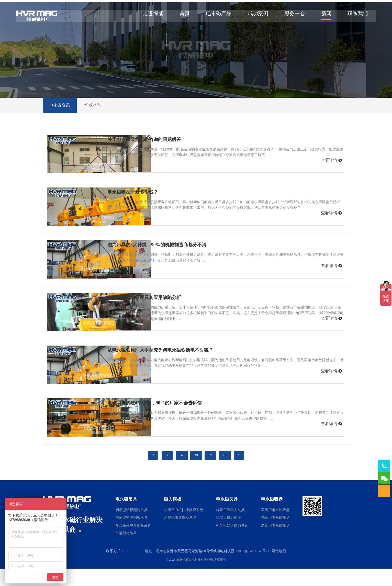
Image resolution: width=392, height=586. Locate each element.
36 (167, 473)
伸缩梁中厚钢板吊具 (131, 535)
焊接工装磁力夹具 (230, 527)
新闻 (323, 15)
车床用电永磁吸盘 (275, 527)
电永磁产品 (215, 15)
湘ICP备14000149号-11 (253, 568)
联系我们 (354, 15)
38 (196, 473)
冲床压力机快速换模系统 (184, 527)
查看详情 (331, 178)
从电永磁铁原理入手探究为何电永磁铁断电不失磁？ (172, 368)
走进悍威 (150, 15)
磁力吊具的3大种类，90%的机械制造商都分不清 (169, 262)
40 (225, 473)
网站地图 (279, 568)
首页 (181, 15)
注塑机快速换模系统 (180, 535)
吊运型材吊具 (126, 551)
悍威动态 (95, 123)
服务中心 (291, 15)
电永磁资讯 (61, 123)
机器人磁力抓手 (229, 535)
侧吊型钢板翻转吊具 (131, 527)
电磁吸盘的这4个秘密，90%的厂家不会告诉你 (167, 420)
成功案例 (255, 15)
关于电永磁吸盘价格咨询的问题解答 (156, 157)
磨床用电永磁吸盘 (275, 543)
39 (210, 473)
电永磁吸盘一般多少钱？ (145, 209)
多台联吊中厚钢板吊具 (133, 543)
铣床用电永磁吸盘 (275, 535)
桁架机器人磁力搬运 (232, 543)
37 (182, 473)
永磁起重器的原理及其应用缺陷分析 (156, 315)
